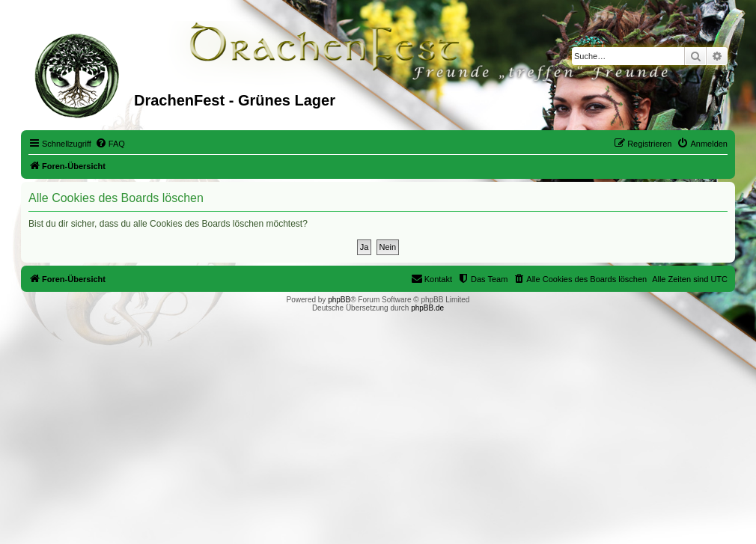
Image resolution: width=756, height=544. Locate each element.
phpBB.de (427, 308)
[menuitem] (110, 144)
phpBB (339, 300)
